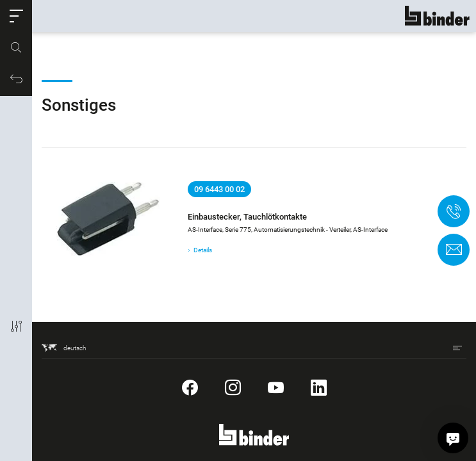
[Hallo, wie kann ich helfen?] (453, 438)
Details (203, 250)
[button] (16, 16)
